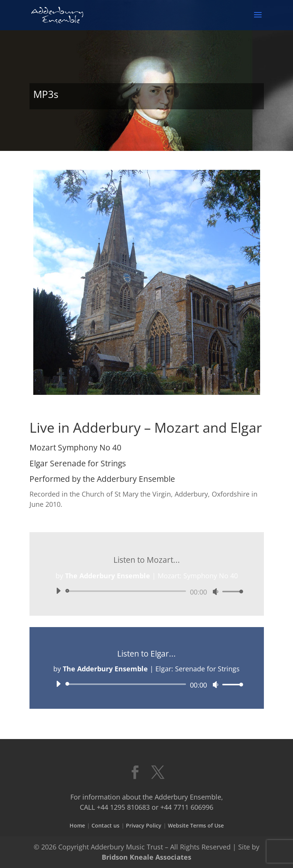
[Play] (58, 591)
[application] (147, 591)
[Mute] (215, 592)
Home (77, 825)
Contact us (105, 825)
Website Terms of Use (196, 825)
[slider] (127, 591)
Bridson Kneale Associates (146, 857)
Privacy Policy (144, 825)
